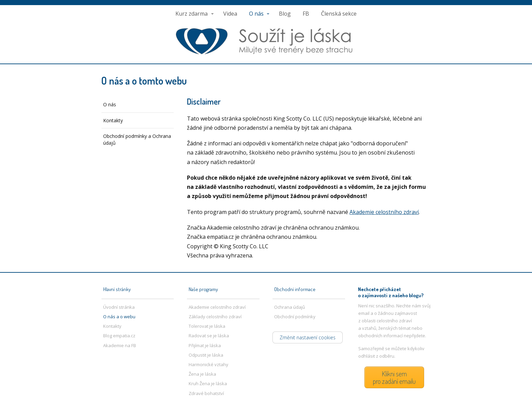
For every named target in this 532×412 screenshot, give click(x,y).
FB (306, 14)
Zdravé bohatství (206, 393)
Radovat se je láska (209, 336)
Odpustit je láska (206, 355)
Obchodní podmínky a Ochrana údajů (137, 139)
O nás (256, 14)
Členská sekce (339, 14)
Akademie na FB (120, 345)
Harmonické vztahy (208, 364)
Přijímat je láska (205, 345)
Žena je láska (202, 374)
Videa (230, 14)
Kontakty (113, 120)
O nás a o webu (119, 317)
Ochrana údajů (290, 307)
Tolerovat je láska (207, 326)
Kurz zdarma (192, 14)
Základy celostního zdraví (215, 317)
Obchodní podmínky (295, 317)
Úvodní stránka (119, 307)
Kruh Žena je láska (208, 383)
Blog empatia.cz (119, 336)
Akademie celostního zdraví (384, 212)
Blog (285, 14)
